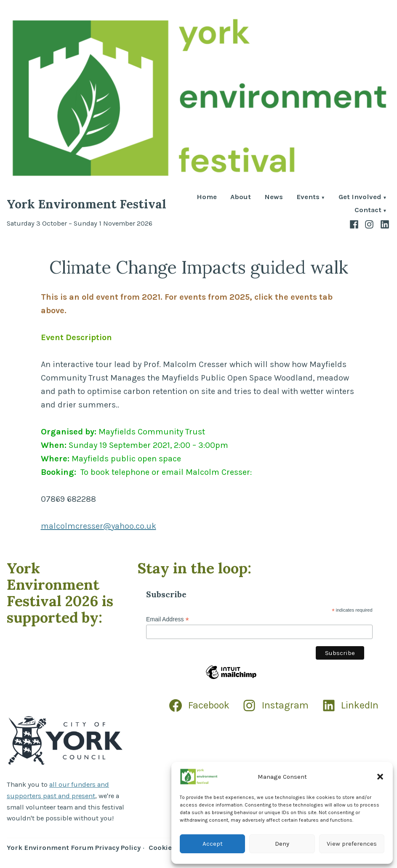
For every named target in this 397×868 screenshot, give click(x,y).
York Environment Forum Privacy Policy (74, 848)
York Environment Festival (87, 204)
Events (308, 198)
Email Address (168, 619)
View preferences (352, 844)
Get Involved (360, 198)
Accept (213, 844)
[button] (380, 777)
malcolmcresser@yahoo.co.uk (99, 526)
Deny (282, 844)
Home (207, 198)
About (241, 198)
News (274, 198)
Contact (368, 211)
